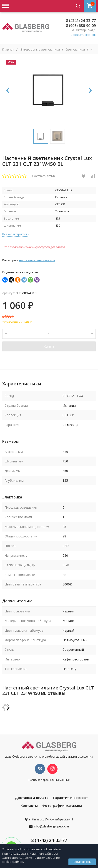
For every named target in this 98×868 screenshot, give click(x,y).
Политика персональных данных (49, 780)
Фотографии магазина (62, 805)
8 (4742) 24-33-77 (81, 21)
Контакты (29, 805)
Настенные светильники (37, 260)
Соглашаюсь (82, 862)
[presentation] (8, 91)
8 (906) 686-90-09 (81, 26)
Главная (8, 50)
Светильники (75, 50)
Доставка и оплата (32, 798)
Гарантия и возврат (70, 798)
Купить (49, 346)
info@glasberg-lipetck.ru (51, 826)
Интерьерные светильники (40, 50)
